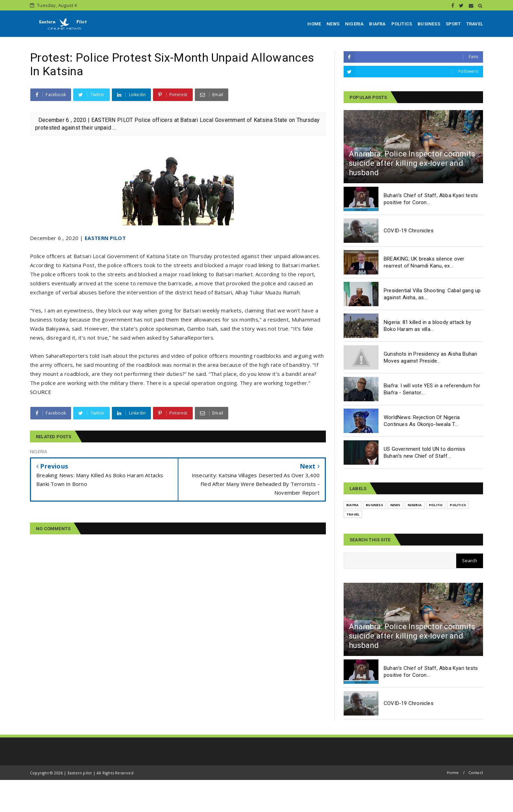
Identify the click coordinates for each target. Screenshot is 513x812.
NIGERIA (354, 24)
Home (453, 772)
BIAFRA (377, 24)
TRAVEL (475, 24)
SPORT (453, 24)
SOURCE (41, 392)
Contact (476, 772)
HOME (314, 24)
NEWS (333, 24)
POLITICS (402, 24)
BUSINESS (429, 24)
